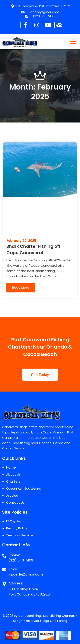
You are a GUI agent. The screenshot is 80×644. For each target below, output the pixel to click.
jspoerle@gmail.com (26, 574)
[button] (73, 42)
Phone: (14, 555)
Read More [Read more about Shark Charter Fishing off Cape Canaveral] (21, 287)
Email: (13, 569)
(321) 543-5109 (21, 560)
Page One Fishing (54, 621)
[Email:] (4, 568)
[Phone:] (4, 554)
